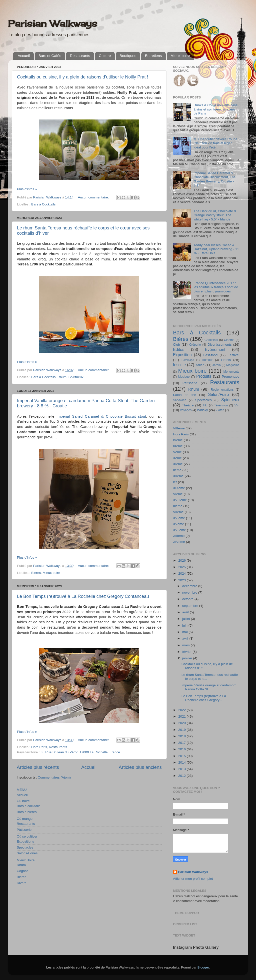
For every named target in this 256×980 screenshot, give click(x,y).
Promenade (230, 377)
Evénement (215, 349)
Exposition (182, 355)
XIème (178, 464)
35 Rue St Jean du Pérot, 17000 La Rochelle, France (80, 752)
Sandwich (180, 400)
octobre (188, 599)
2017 (182, 743)
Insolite (179, 365)
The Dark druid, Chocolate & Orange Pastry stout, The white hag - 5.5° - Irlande (215, 215)
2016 (182, 749)
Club (176, 345)
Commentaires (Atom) (54, 777)
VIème (178, 494)
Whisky (202, 410)
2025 (182, 567)
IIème (177, 470)
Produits (204, 376)
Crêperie (195, 345)
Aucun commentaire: (94, 197)
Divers (21, 883)
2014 (182, 762)
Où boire (23, 801)
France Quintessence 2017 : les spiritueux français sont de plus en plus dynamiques (216, 287)
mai (185, 632)
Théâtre (188, 405)
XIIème (178, 476)
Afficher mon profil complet (193, 879)
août (186, 612)
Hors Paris (39, 747)
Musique (184, 377)
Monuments (231, 372)
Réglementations (222, 390)
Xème (177, 458)
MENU (22, 790)
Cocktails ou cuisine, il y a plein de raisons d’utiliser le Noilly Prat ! (82, 77)
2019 (182, 730)
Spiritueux (76, 377)
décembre (190, 586)
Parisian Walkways (53, 23)
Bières (36, 573)
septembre (191, 606)
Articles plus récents (38, 767)
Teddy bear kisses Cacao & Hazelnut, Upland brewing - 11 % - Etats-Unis (216, 249)
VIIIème (179, 428)
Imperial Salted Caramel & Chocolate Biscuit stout (101, 416)
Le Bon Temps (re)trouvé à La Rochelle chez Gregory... (204, 698)
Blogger (203, 967)
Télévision (221, 405)
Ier (175, 482)
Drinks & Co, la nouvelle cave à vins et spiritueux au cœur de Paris (215, 109)
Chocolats (211, 340)
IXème (178, 446)
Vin (237, 405)
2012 (182, 776)
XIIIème (179, 536)
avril (186, 638)
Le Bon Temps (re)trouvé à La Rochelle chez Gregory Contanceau (83, 596)
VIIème (178, 512)
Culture (105, 56)
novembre (190, 592)
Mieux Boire (26, 860)
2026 (182, 560)
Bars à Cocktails (43, 204)
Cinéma (229, 340)
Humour (207, 360)
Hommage (188, 360)
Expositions (25, 841)
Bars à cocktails (29, 806)
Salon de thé (184, 395)
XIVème (179, 542)
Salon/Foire (219, 394)
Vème (177, 452)
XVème (178, 524)
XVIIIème (180, 500)
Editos (179, 349)
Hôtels (226, 360)
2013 (182, 769)
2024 (182, 573)
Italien (200, 365)
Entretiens (153, 56)
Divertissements (219, 345)
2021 (182, 716)
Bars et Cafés (50, 56)
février (187, 652)
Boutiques (128, 56)
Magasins (233, 365)
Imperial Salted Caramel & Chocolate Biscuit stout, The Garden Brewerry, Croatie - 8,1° (214, 179)
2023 (182, 580)
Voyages (186, 410)
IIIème (178, 506)
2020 (182, 723)
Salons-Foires (27, 853)
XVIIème (179, 530)
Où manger (25, 819)
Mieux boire (180, 56)
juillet (187, 619)
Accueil (24, 56)
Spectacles (25, 847)
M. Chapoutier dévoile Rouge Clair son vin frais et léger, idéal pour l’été (215, 143)
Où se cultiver (27, 836)
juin (185, 625)
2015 (182, 756)
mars (186, 645)
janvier (188, 658)
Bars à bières (27, 812)
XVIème (179, 518)
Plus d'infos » (27, 189)
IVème (178, 440)
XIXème (179, 488)
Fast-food (210, 355)
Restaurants (80, 56)
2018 (182, 736)
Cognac (23, 871)
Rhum (62, 377)
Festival (233, 355)
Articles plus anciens (140, 767)
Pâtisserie (24, 830)
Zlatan (220, 410)
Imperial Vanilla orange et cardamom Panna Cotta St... (209, 687)
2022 (182, 710)
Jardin (217, 365)
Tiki (205, 405)
